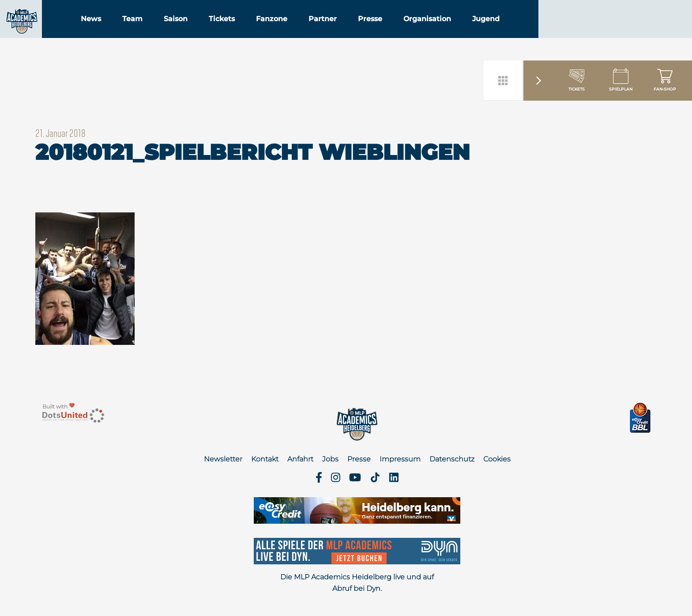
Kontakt (265, 459)
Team (183, 30)
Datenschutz (452, 459)
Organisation (478, 30)
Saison (226, 30)
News (142, 30)
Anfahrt (300, 459)
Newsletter (223, 459)
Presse (421, 30)
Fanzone (322, 30)
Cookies (497, 459)
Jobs (330, 459)
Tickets (273, 30)
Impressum (400, 459)
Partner (373, 30)
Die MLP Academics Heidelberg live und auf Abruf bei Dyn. (357, 583)
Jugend (537, 30)
